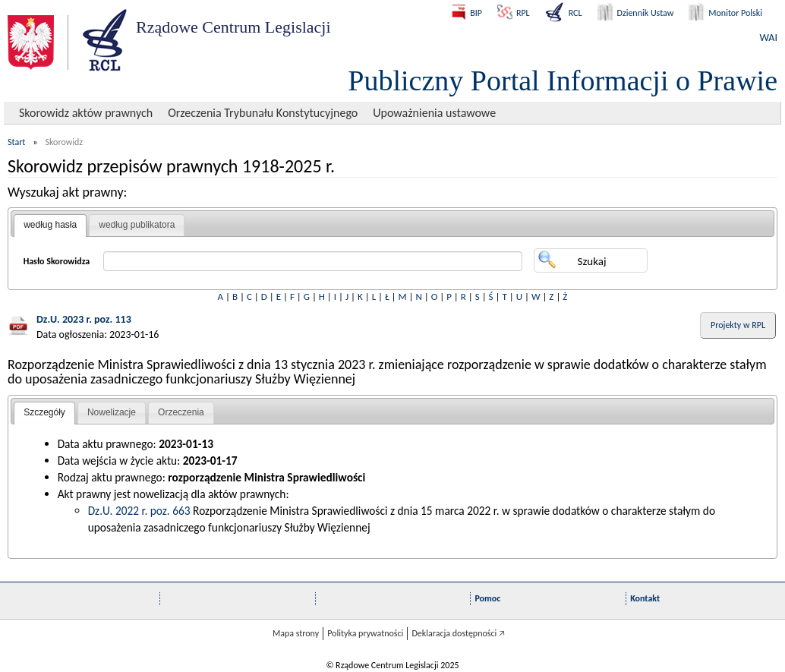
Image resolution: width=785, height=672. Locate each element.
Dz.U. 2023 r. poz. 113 (84, 319)
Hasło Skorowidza (57, 261)
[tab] (50, 226)
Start (16, 142)
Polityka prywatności (365, 633)
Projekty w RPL (738, 325)
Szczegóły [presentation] (44, 412)
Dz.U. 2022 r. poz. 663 (139, 511)
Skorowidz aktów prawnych (86, 113)
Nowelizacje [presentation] (112, 412)
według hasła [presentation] (50, 225)
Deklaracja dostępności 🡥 (458, 633)
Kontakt (645, 598)
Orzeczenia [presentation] (181, 412)
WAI (769, 38)
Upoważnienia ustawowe (434, 113)
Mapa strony (296, 633)
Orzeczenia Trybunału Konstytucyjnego (263, 113)
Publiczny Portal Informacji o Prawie (563, 80)
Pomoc (487, 598)
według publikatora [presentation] (137, 225)
